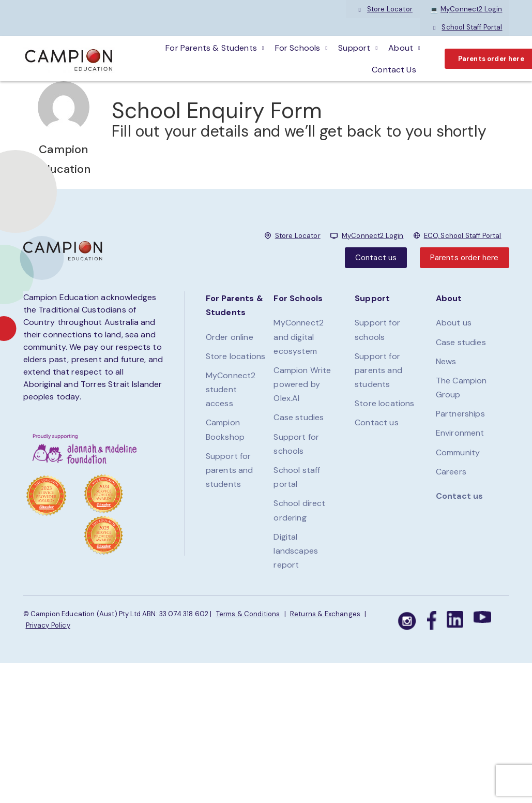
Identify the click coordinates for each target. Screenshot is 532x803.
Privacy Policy (48, 625)
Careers (451, 472)
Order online (230, 337)
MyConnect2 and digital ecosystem (299, 337)
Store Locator (385, 9)
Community (458, 452)
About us (454, 323)
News (446, 361)
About (401, 48)
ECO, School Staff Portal (463, 236)
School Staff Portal (467, 27)
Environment (460, 433)
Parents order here (465, 258)
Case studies (299, 417)
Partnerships (460, 414)
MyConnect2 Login (466, 9)
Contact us (376, 258)
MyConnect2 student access (231, 389)
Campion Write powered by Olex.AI (302, 384)
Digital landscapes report (296, 551)
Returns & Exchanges (325, 614)
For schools (298, 48)
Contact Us (394, 70)
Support (354, 48)
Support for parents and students (230, 470)
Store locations (235, 356)
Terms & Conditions (248, 614)
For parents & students (211, 48)
